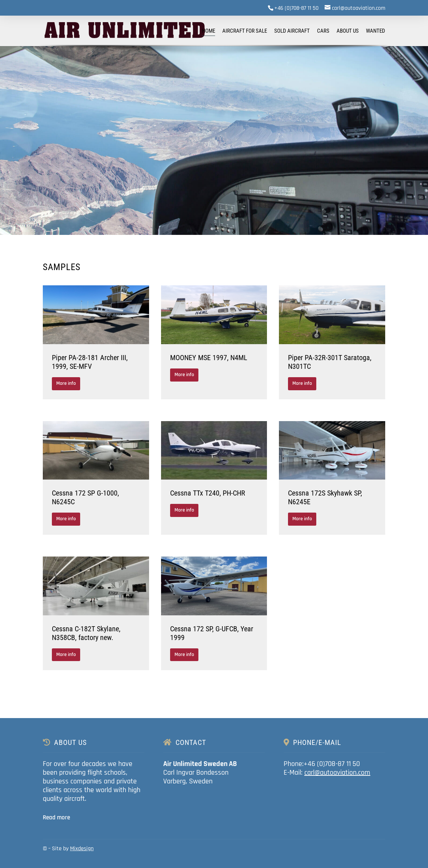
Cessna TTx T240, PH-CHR (208, 493)
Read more (56, 818)
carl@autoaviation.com (337, 773)
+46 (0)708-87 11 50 (296, 8)
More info (66, 383)
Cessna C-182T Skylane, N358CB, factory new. (86, 633)
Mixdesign (82, 849)
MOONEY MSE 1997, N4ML (209, 358)
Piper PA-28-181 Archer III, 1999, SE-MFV (90, 362)
